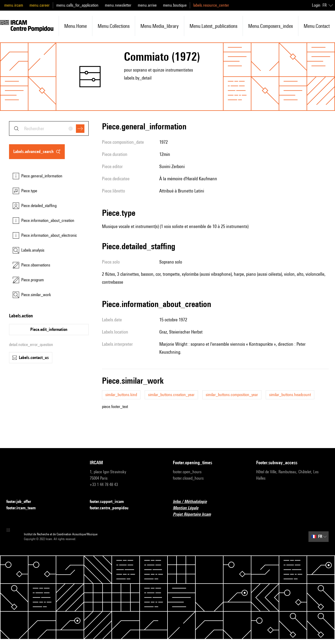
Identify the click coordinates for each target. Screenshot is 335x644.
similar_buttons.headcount (290, 395)
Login (316, 5)
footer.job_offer (22, 502)
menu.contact (317, 26)
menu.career (40, 5)
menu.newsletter (118, 5)
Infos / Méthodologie (193, 502)
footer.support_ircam (110, 502)
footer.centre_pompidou (112, 508)
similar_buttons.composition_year (232, 395)
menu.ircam (14, 5)
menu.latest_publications (213, 26)
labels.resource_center (211, 5)
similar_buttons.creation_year (171, 395)
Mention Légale (189, 508)
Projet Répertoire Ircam (195, 514)
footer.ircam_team (24, 508)
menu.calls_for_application (77, 5)
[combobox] (49, 128)
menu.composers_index (270, 26)
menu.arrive (147, 5)
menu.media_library (160, 26)
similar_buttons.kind (121, 395)
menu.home (76, 26)
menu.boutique (175, 5)
